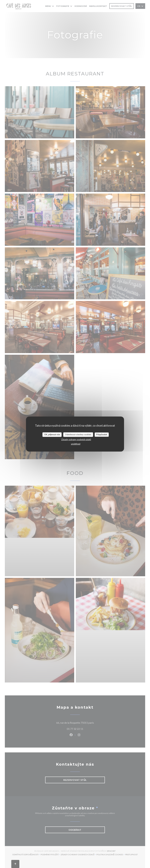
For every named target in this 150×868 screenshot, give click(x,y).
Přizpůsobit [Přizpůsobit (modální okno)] (102, 434)
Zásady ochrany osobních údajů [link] (76, 439)
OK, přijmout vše (52, 434)
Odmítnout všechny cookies (78, 434)
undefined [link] (76, 444)
